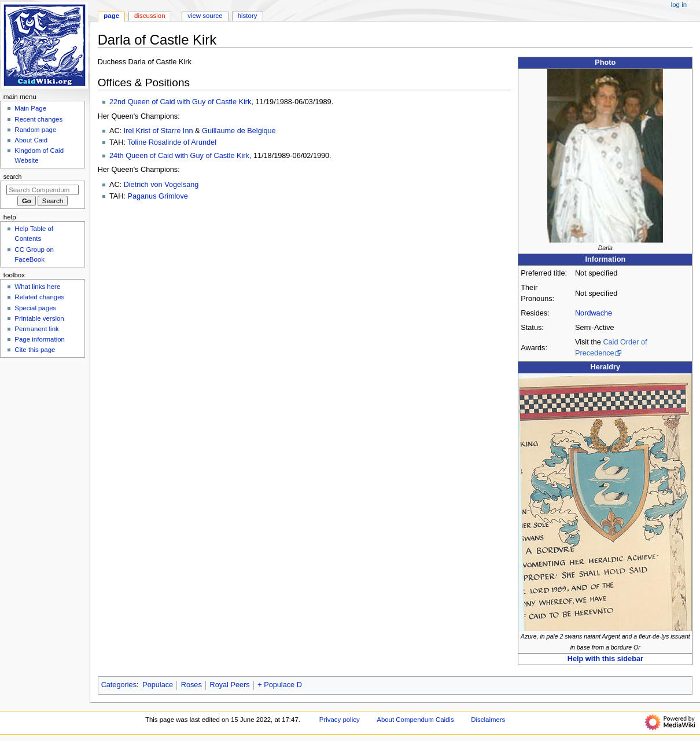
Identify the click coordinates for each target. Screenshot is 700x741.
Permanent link (36, 329)
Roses (191, 685)
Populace (158, 685)
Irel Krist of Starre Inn (159, 131)
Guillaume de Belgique (239, 131)
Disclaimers (488, 720)
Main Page (30, 108)
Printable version (39, 318)
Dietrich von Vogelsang (161, 185)
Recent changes (38, 119)
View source (205, 16)
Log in (679, 5)
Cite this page (35, 350)
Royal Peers (229, 685)
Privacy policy (340, 720)
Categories (119, 685)
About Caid (31, 140)
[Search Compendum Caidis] (43, 190)
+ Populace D (280, 685)
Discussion (150, 16)
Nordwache (594, 313)
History (248, 16)
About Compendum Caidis (415, 720)
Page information (40, 339)
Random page (35, 130)
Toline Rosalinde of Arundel (172, 142)
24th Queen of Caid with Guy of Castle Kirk (179, 156)
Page (111, 16)
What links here (37, 287)
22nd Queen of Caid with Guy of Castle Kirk (180, 102)
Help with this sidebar (605, 659)
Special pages (35, 308)
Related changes (39, 297)
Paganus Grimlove (157, 196)
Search (13, 177)
